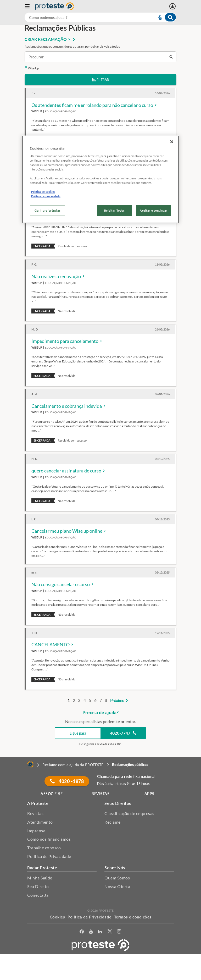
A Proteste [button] (38, 803)
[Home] (30, 764)
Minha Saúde (40, 878)
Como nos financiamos (49, 839)
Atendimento (40, 822)
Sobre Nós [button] (115, 868)
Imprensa (36, 831)
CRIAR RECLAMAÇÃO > (51, 39)
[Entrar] (173, 6)
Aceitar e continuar (153, 210)
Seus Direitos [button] (118, 803)
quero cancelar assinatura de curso (69, 471)
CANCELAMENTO (53, 645)
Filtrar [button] (101, 80)
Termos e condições (133, 917)
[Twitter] (110, 932)
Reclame (113, 822)
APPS (149, 794)
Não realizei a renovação (58, 276)
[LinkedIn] (100, 932)
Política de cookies (43, 192)
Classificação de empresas (129, 813)
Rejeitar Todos (115, 210)
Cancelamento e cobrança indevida (69, 406)
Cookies (57, 917)
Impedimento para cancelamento (67, 341)
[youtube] (91, 932)
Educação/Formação (61, 111)
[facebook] (82, 932)
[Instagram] (119, 932)
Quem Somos (117, 878)
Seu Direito (38, 886)
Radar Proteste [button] (42, 868)
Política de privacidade (46, 196)
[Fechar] (172, 142)
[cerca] (85, 17)
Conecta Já (38, 895)
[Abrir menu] (30, 6)
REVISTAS (100, 794)
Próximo (120, 700)
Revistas (35, 813)
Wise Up (32, 68)
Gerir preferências (48, 210)
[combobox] (100, 17)
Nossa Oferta (117, 886)
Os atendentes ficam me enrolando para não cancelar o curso (94, 105)
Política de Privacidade (49, 856)
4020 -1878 (67, 781)
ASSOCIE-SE (52, 794)
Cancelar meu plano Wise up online (69, 531)
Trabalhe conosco (44, 848)
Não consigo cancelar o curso (63, 584)
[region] (100, 180)
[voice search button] (158, 17)
